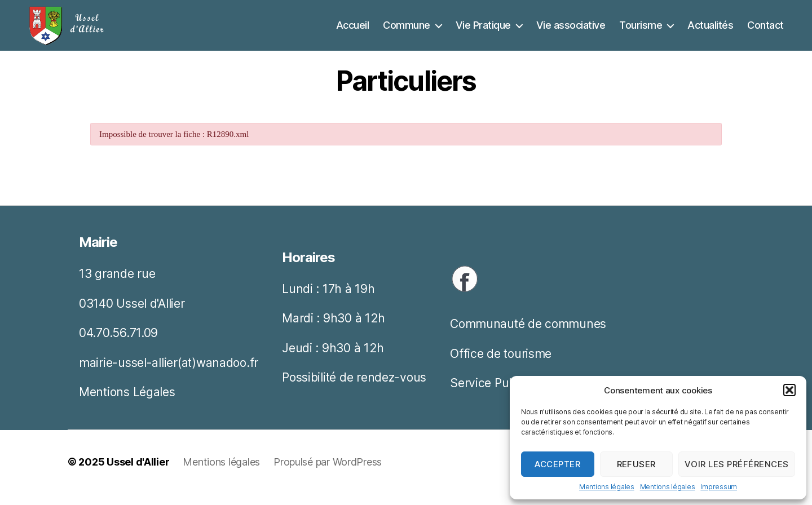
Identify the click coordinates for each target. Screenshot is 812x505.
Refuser (637, 464)
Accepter (557, 464)
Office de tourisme (501, 365)
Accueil (353, 31)
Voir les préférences (737, 464)
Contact (765, 31)
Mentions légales (607, 487)
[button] (789, 390)
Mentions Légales (127, 403)
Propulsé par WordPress (328, 473)
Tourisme (641, 31)
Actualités (710, 31)
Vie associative (571, 31)
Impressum (719, 487)
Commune (407, 31)
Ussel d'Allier (138, 473)
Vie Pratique (483, 31)
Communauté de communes (528, 335)
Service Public (489, 394)
